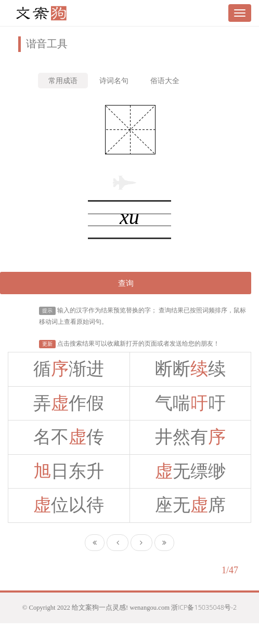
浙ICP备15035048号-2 (204, 607)
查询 (126, 283)
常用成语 (63, 80)
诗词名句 (114, 80)
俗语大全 (165, 80)
